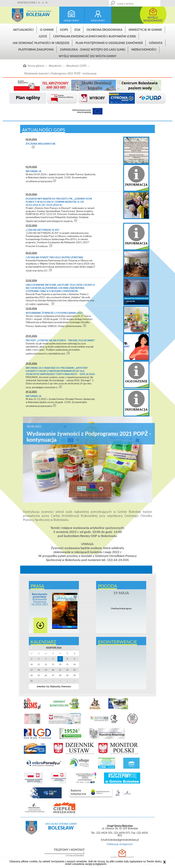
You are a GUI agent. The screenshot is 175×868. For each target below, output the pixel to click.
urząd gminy (71, 20)
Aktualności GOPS (76, 66)
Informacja (33, 171)
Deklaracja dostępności (120, 844)
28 (60, 675)
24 (32, 675)
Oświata (156, 43)
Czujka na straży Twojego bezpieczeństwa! (54, 257)
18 (39, 670)
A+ (47, 3)
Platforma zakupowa (36, 49)
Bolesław (38, 14)
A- (39, 3)
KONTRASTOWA (27, 3)
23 (74, 670)
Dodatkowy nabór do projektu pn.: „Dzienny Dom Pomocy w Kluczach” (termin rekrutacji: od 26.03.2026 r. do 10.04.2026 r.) (59, 202)
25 (39, 675)
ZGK (77, 30)
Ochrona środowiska (104, 30)
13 (53, 664)
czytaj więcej (33, 147)
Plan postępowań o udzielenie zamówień (109, 43)
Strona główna (18, 15)
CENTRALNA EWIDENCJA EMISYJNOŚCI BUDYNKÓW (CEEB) (95, 36)
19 (46, 670)
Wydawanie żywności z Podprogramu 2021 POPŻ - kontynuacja (60, 73)
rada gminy (98, 20)
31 (32, 681)
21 (60, 670)
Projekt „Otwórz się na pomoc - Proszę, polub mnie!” (60, 340)
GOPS (64, 30)
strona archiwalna (75, 855)
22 (67, 670)
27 (53, 675)
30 (74, 675)
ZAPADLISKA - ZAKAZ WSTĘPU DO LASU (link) (93, 49)
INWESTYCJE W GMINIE (145, 30)
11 (39, 664)
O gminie (47, 30)
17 (32, 670)
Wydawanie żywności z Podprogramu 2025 (54, 313)
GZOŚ (43, 36)
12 (46, 664)
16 (74, 664)
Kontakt (143, 2)
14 (60, 664)
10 (32, 664)
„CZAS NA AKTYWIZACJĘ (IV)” (43, 230)
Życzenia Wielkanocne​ (41, 144)
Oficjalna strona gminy (39, 11)
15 (67, 664)
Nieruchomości (144, 49)
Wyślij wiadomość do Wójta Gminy (88, 56)
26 (46, 675)
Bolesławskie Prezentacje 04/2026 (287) (40, 599)
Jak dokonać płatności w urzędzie (41, 43)
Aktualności (23, 30)
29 (67, 675)
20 (53, 670)
